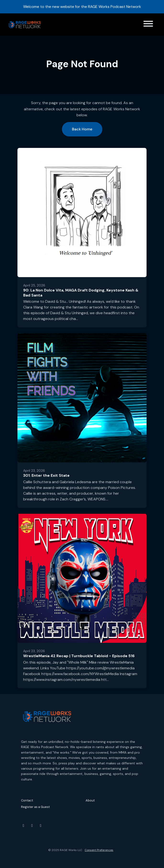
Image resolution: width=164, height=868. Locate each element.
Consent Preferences (99, 850)
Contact (27, 800)
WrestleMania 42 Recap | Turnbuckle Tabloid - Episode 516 (79, 656)
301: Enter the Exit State (46, 475)
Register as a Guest (35, 807)
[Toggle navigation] (148, 25)
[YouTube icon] (23, 826)
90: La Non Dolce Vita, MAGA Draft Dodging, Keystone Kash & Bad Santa (81, 293)
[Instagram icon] (32, 826)
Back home (82, 129)
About (90, 800)
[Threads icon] (41, 826)
